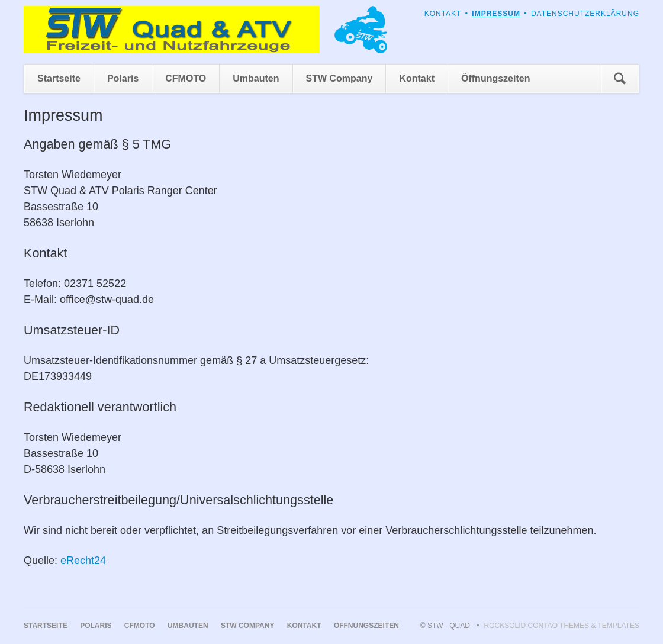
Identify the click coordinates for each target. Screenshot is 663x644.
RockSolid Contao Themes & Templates (562, 626)
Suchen (620, 79)
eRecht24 (83, 561)
